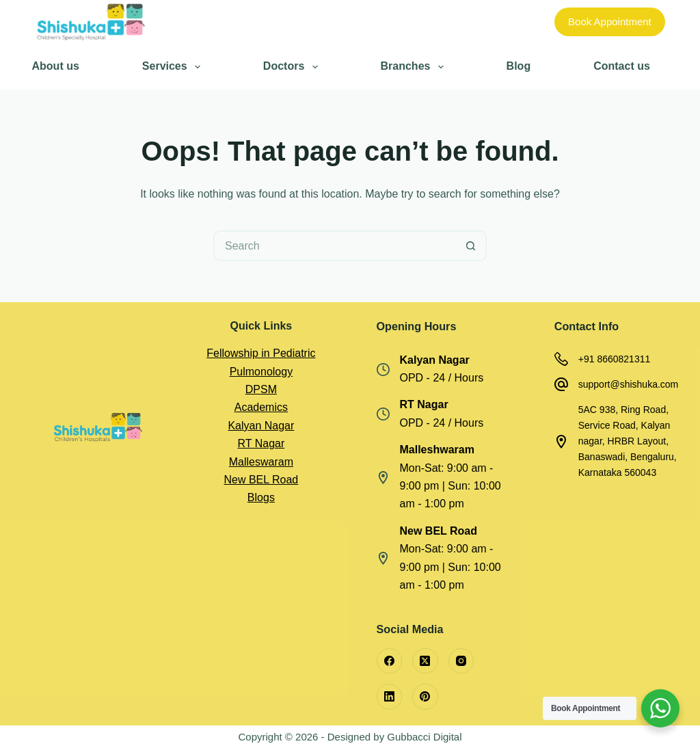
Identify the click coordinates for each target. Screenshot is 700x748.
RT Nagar (261, 443)
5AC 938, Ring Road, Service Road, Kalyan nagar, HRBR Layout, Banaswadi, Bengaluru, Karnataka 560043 (628, 441)
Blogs (261, 497)
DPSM (261, 389)
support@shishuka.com (629, 384)
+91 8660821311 (615, 359)
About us (56, 66)
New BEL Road (261, 480)
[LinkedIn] (390, 697)
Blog (519, 66)
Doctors (293, 67)
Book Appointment (610, 22)
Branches (415, 67)
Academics (261, 407)
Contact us (622, 66)
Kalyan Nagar (261, 426)
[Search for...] (335, 246)
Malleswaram (261, 462)
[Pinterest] (425, 697)
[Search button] (471, 246)
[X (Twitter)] (425, 661)
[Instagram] (461, 661)
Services (174, 67)
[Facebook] (390, 661)
